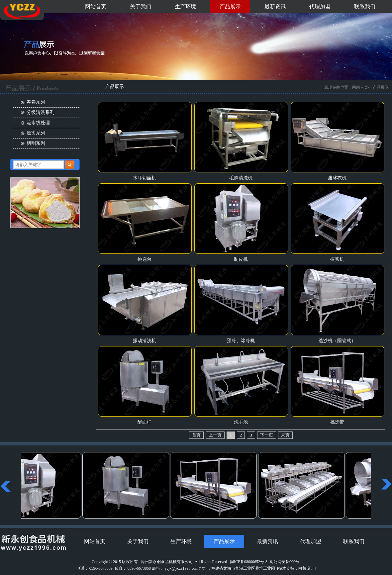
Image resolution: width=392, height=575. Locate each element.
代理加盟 (320, 6)
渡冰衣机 (337, 178)
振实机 (337, 259)
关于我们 (141, 6)
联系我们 (365, 6)
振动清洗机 (145, 341)
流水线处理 (38, 123)
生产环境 (185, 6)
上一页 (215, 435)
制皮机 (241, 259)
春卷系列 (36, 102)
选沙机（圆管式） (337, 341)
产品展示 (230, 6)
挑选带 (337, 422)
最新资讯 (275, 6)
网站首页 (96, 6)
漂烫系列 (36, 133)
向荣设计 (306, 568)
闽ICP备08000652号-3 (249, 562)
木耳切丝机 (145, 178)
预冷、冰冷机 (241, 341)
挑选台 (145, 259)
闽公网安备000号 (284, 562)
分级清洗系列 (41, 112)
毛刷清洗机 (241, 178)
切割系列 (36, 143)
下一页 (267, 435)
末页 (285, 435)
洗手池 (241, 422)
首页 (196, 435)
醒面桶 (145, 422)
